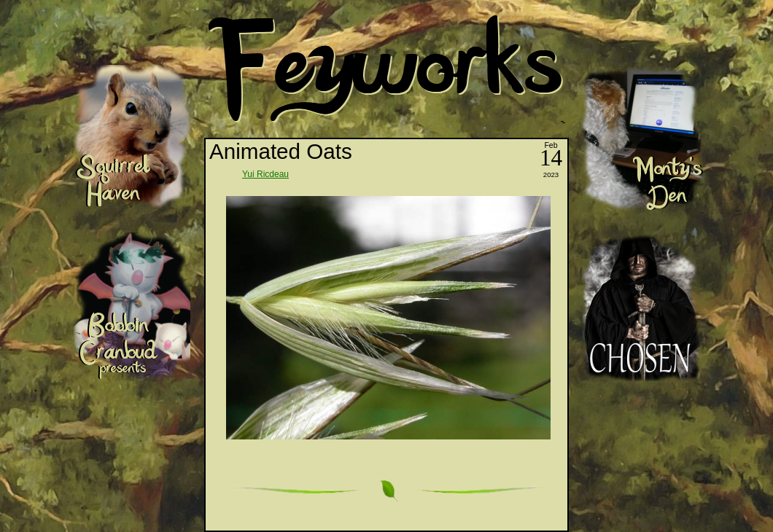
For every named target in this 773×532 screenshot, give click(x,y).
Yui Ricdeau (265, 174)
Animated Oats (281, 151)
